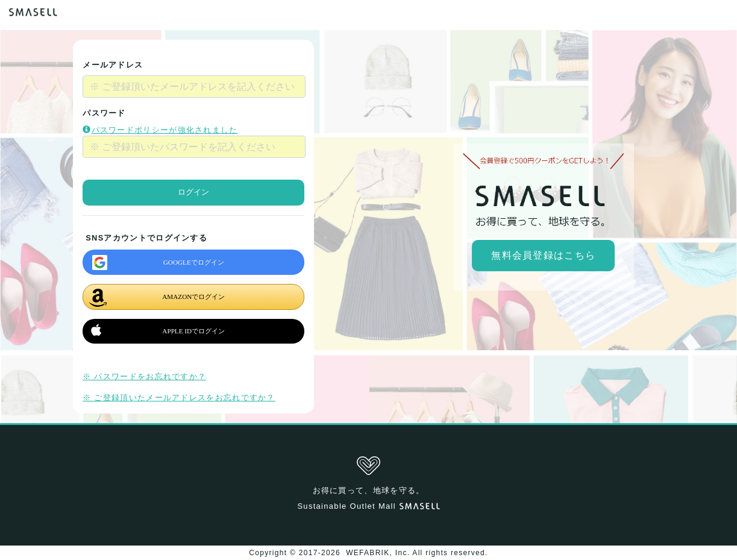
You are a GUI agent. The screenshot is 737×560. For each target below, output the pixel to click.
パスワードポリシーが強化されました (160, 130)
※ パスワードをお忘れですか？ (144, 376)
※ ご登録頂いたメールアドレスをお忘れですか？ (179, 398)
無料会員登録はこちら (543, 255)
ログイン (193, 192)
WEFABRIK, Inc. (378, 553)
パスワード (104, 113)
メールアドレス (113, 65)
